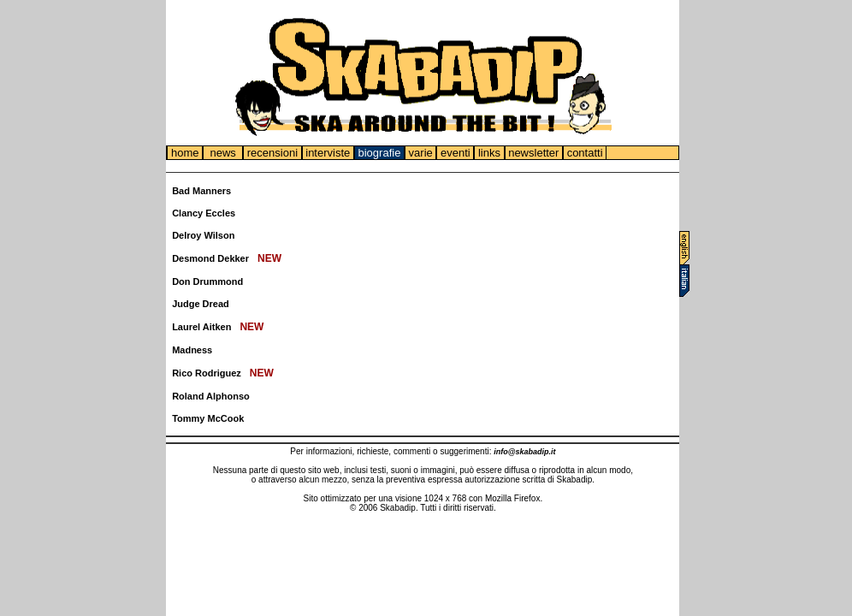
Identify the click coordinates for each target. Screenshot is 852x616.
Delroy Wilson (203, 235)
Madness (192, 350)
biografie (379, 153)
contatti (585, 153)
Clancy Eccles (204, 213)
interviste (328, 153)
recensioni (272, 153)
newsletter (534, 153)
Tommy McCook (208, 418)
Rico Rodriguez (207, 373)
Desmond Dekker (210, 258)
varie (420, 153)
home (185, 153)
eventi (455, 153)
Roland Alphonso (211, 396)
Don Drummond (207, 281)
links (489, 153)
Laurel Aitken (201, 327)
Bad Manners (201, 191)
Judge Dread (201, 304)
